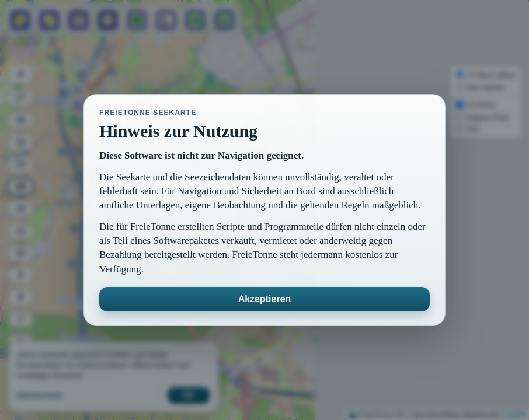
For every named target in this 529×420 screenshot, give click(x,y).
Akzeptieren (265, 299)
